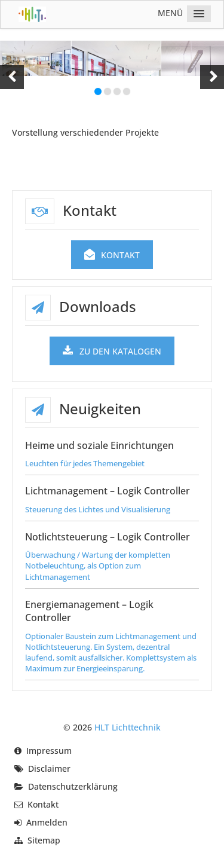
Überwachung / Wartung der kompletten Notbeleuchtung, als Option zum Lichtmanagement (98, 566)
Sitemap (44, 840)
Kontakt (112, 255)
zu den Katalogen (112, 351)
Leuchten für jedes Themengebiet (85, 463)
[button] (12, 77)
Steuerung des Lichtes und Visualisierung (98, 509)
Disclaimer (49, 768)
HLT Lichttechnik (128, 727)
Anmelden (47, 822)
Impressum (49, 751)
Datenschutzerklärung (73, 786)
